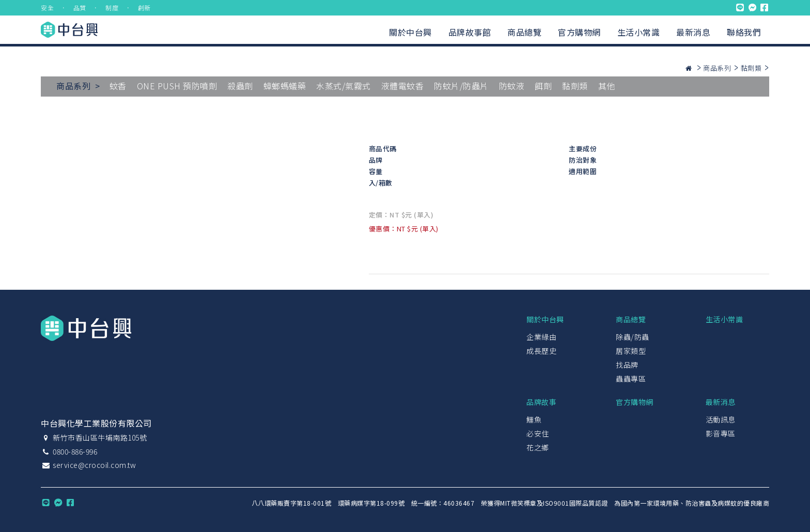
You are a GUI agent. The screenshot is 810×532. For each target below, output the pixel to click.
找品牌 (627, 365)
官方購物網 (579, 32)
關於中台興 (410, 32)
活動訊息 (721, 419)
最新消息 (693, 32)
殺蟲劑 (240, 86)
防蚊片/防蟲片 (461, 86)
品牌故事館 (470, 32)
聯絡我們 (744, 32)
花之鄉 (538, 447)
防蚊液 (512, 86)
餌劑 (543, 86)
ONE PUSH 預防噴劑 (177, 86)
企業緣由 (541, 337)
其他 (607, 86)
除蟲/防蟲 (633, 337)
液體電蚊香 (403, 86)
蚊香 (118, 86)
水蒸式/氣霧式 (344, 86)
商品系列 (717, 68)
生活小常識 (639, 32)
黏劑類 (751, 68)
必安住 (538, 433)
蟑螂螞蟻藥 (285, 86)
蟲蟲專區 (631, 379)
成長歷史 (541, 351)
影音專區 (721, 433)
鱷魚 (534, 419)
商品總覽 (524, 32)
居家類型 (631, 351)
